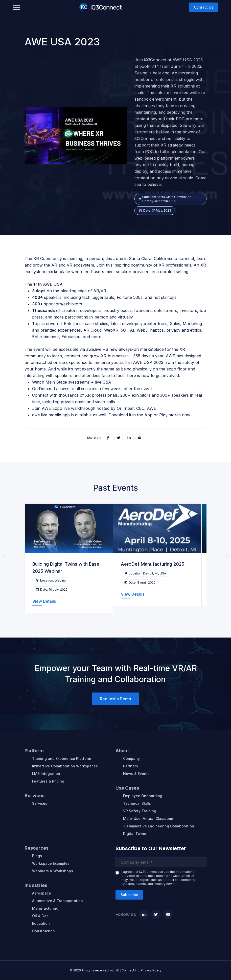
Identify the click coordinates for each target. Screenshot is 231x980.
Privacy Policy (151, 970)
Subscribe (129, 895)
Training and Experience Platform (62, 758)
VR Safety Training (140, 811)
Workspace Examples (51, 863)
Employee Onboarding (143, 796)
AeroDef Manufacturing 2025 (153, 564)
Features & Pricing (48, 781)
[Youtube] (168, 914)
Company (131, 758)
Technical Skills (137, 803)
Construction (43, 931)
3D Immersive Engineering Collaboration (159, 826)
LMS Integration (46, 774)
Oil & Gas (40, 916)
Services (40, 803)
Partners (131, 766)
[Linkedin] (144, 914)
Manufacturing (45, 908)
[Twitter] (156, 914)
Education (41, 923)
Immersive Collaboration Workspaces (65, 766)
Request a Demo (115, 699)
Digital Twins (135, 834)
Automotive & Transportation (57, 901)
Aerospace (42, 893)
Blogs (37, 856)
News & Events (136, 774)
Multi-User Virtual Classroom (149, 818)
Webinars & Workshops (53, 871)
